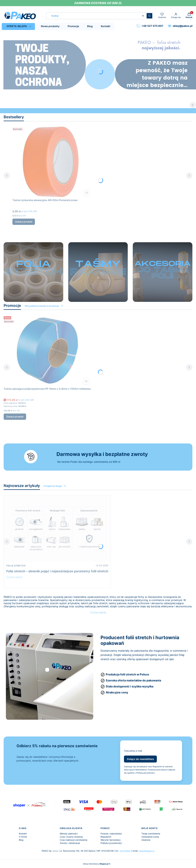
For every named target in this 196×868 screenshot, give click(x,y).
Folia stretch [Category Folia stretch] (16, 566)
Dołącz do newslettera (140, 759)
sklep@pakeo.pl (147, 851)
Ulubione (146, 840)
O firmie (23, 837)
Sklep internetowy (96, 864)
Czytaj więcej (98, 612)
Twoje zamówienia (151, 834)
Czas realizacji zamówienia (74, 840)
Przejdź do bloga (55, 486)
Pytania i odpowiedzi (111, 834)
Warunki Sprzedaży (111, 840)
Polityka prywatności (111, 843)
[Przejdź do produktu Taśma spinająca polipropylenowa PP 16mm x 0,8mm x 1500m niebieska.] (47, 350)
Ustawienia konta (150, 837)
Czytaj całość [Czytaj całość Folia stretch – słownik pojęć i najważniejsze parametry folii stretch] (14, 577)
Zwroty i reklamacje (70, 843)
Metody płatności (69, 834)
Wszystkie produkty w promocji (44, 306)
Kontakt (23, 834)
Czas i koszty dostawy (71, 837)
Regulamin (106, 837)
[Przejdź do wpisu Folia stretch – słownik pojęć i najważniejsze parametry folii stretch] (57, 529)
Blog (21, 840)
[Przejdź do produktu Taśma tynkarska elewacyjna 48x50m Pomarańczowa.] (52, 162)
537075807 (125, 851)
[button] (149, 16)
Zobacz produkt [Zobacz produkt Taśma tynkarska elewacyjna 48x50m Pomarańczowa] (24, 222)
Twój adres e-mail (133, 751)
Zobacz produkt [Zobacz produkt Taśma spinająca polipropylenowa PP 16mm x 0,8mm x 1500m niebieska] (15, 417)
